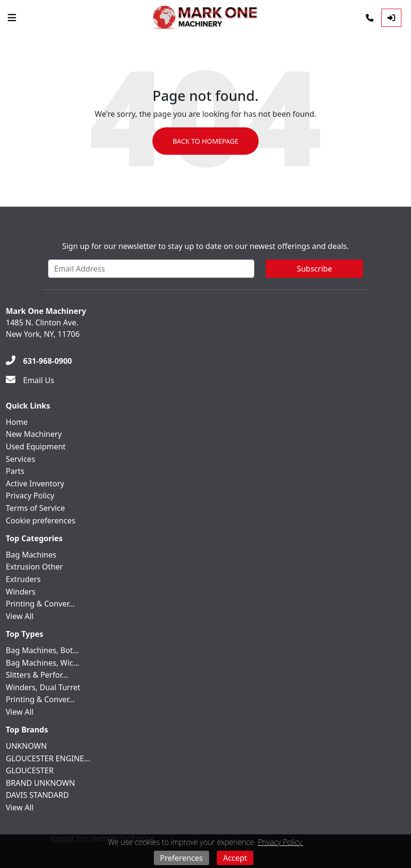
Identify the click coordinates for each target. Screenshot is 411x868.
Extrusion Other (34, 567)
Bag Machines (31, 555)
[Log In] (391, 18)
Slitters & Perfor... (37, 675)
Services (20, 459)
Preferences (181, 858)
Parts (15, 471)
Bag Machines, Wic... (43, 663)
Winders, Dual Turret (43, 687)
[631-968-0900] (39, 361)
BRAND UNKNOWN (40, 783)
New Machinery (34, 434)
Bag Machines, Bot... (42, 650)
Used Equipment (36, 446)
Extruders (23, 579)
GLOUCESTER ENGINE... (48, 758)
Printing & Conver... (40, 604)
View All (20, 616)
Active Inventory (35, 484)
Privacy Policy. (280, 842)
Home (17, 422)
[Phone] (370, 18)
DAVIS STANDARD (37, 795)
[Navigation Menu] (12, 18)
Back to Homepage (205, 141)
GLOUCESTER (30, 770)
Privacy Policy (30, 496)
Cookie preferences (41, 521)
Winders (21, 592)
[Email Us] (30, 380)
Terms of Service (35, 508)
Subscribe (314, 269)
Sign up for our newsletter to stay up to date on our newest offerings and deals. (205, 246)
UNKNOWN (26, 746)
